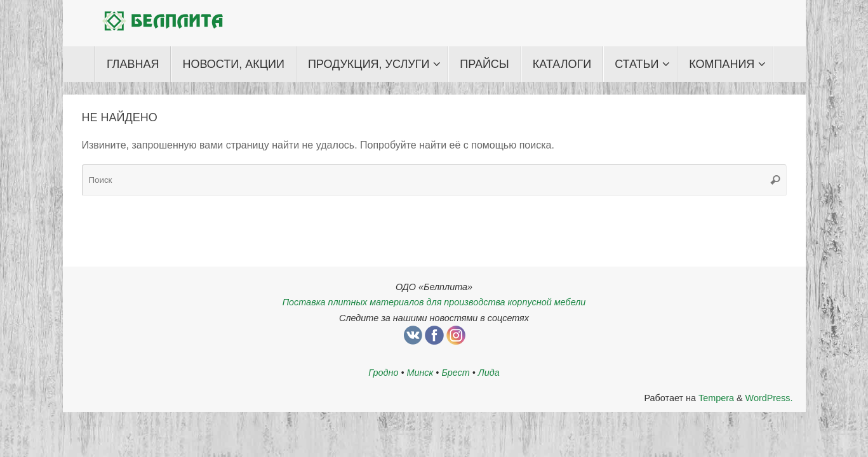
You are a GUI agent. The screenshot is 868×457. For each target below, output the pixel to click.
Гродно (383, 373)
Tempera (716, 398)
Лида (489, 373)
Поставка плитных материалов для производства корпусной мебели (434, 302)
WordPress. (769, 398)
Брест (455, 373)
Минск (420, 373)
